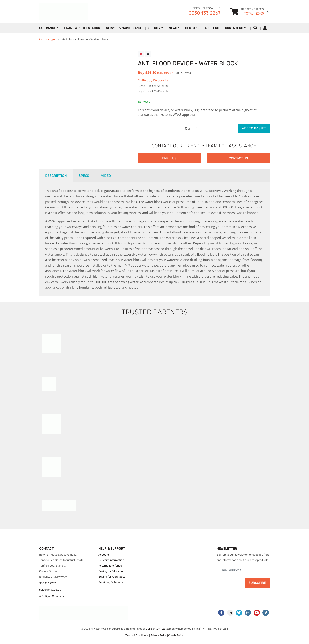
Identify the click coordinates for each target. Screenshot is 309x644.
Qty (188, 128)
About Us (212, 28)
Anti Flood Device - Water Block (85, 39)
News (173, 28)
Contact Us (234, 28)
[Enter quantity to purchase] (214, 128)
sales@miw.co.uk (50, 590)
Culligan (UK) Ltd (156, 629)
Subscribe (257, 583)
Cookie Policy (176, 635)
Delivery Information (111, 560)
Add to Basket (254, 128)
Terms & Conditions (137, 635)
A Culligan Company (52, 596)
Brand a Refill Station (82, 28)
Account (104, 555)
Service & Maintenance (124, 28)
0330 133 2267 (204, 13)
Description (56, 176)
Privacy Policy (158, 635)
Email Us (169, 158)
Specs (84, 176)
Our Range (48, 28)
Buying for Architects (112, 577)
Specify (154, 28)
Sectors (192, 28)
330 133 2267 (47, 583)
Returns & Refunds (110, 566)
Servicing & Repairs (111, 582)
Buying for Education (111, 571)
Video (106, 176)
